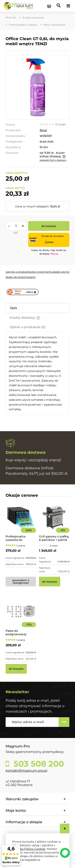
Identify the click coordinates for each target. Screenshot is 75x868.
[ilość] (16, 226)
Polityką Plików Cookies (29, 849)
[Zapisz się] (64, 722)
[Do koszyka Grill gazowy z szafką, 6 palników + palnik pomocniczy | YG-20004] (50, 582)
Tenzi (43, 130)
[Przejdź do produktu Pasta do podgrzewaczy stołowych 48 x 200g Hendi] (21, 617)
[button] (17, 272)
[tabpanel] (37, 373)
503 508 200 (38, 764)
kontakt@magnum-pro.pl (26, 771)
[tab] (37, 308)
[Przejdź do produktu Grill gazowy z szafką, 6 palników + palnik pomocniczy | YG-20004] (54, 523)
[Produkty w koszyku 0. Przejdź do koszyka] (49, 6)
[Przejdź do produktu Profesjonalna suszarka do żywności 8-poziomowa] (21, 523)
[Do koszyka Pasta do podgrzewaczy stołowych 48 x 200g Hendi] (16, 669)
